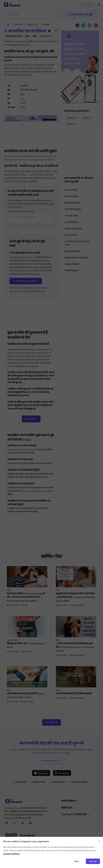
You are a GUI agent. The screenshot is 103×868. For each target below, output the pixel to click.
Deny (77, 861)
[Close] (99, 841)
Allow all (93, 861)
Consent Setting (11, 854)
